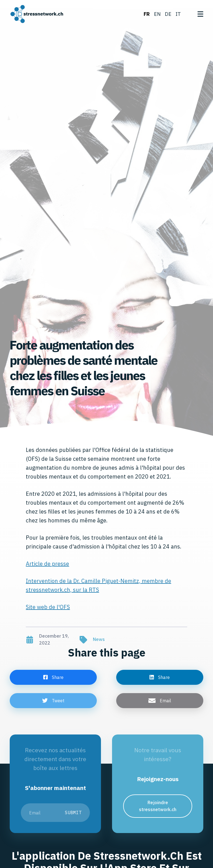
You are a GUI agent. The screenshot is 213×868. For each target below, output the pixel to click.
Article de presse (47, 564)
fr (147, 14)
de (168, 14)
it (178, 14)
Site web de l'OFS (48, 607)
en (157, 14)
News (99, 639)
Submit (73, 812)
